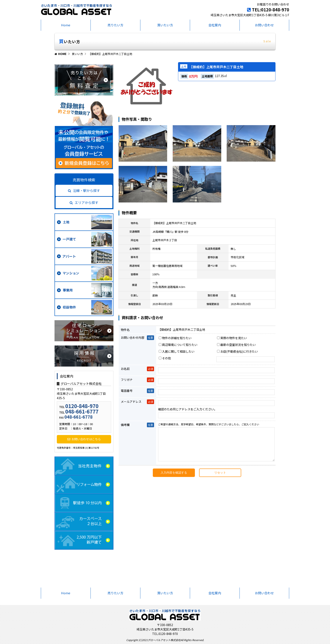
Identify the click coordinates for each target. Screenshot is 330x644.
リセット (220, 479)
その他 (165, 358)
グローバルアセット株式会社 (79, 384)
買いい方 (77, 54)
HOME (61, 54)
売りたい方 (115, 25)
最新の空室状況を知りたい (236, 345)
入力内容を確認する (174, 479)
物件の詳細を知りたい (175, 338)
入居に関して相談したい (177, 351)
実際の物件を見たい (232, 338)
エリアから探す (84, 202)
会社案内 (215, 25)
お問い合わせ (264, 25)
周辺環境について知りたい (178, 345)
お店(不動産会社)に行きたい (237, 351)
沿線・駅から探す (84, 190)
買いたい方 (165, 25)
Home (66, 25)
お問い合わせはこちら (84, 439)
